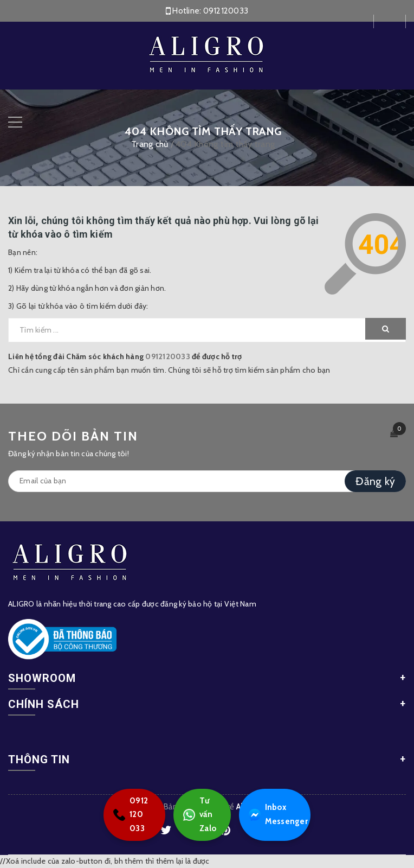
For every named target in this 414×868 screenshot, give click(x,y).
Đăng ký (375, 481)
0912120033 (226, 11)
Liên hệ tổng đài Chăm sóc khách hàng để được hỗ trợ (125, 356)
